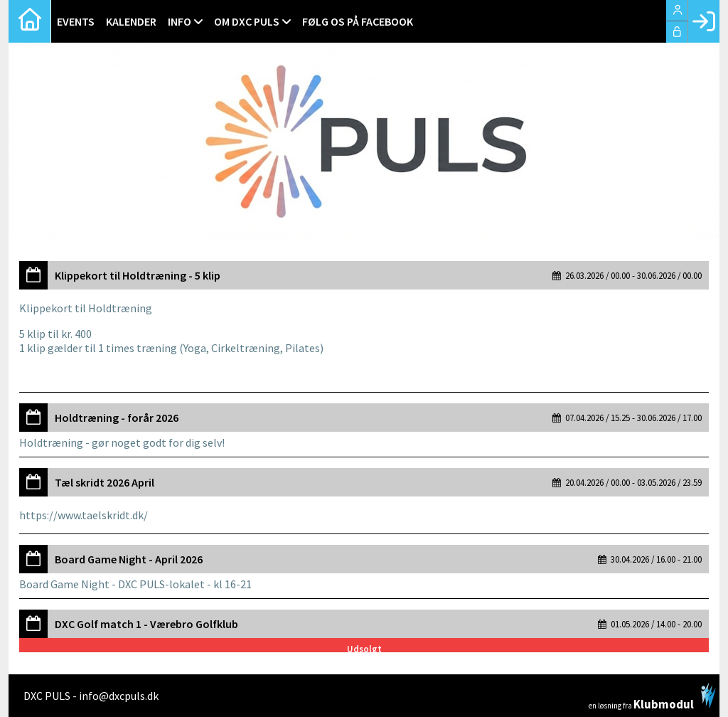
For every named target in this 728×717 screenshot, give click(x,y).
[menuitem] (30, 21)
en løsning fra (652, 696)
